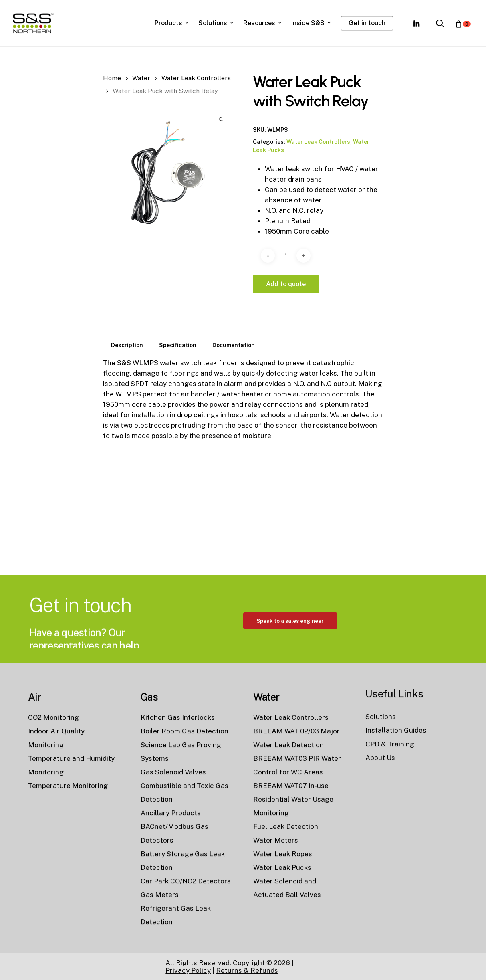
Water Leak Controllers (196, 78)
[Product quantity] (286, 256)
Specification (178, 345)
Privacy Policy (188, 970)
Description (127, 345)
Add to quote (286, 284)
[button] (290, 657)
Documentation (234, 345)
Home (112, 78)
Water (141, 78)
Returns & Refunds (247, 970)
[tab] (127, 345)
